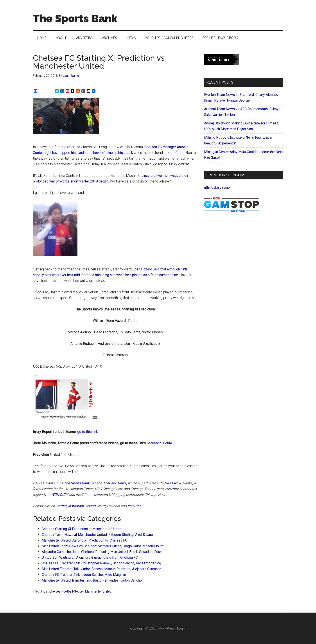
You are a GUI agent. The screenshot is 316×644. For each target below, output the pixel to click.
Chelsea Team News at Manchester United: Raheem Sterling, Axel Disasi (97, 535)
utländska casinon (218, 187)
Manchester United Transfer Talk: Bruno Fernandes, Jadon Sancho (92, 580)
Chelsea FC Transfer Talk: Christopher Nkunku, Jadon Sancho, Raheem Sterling (101, 563)
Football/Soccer (73, 591)
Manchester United (98, 591)
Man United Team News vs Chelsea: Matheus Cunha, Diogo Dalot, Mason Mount (103, 546)
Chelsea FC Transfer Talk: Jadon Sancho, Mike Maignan (84, 575)
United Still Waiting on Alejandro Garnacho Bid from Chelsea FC (90, 557)
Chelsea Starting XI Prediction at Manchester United (82, 529)
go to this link (88, 432)
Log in (182, 628)
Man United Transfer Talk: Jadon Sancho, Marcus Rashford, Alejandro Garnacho (101, 569)
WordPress (167, 628)
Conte (168, 443)
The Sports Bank (75, 18)
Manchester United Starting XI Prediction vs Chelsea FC (84, 540)
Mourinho (154, 443)
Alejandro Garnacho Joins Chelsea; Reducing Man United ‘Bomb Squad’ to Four (101, 552)
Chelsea (55, 591)
